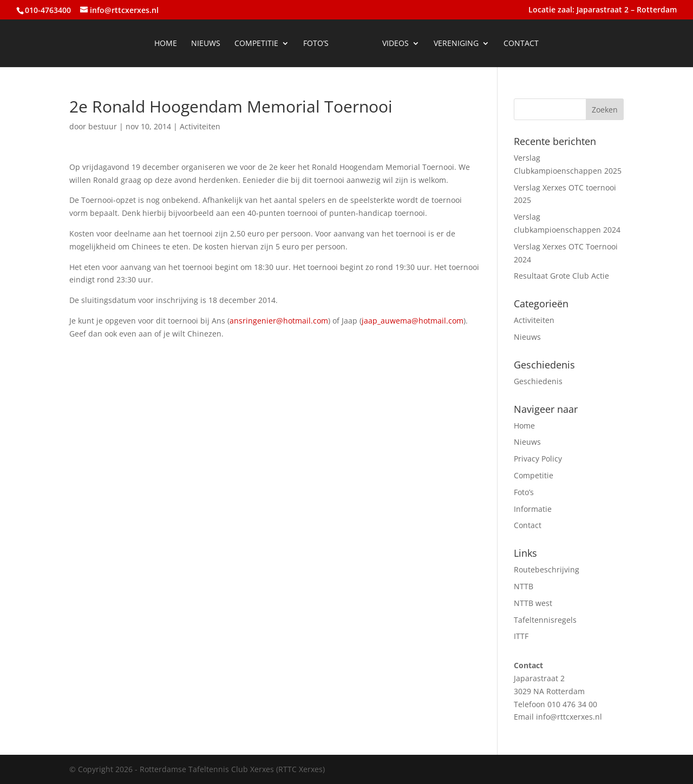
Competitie (256, 44)
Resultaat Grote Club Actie (561, 276)
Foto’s (316, 44)
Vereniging (456, 44)
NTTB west (533, 603)
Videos (395, 44)
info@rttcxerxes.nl (569, 717)
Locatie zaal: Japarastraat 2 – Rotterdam (603, 10)
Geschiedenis (538, 381)
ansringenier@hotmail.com (279, 321)
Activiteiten (200, 126)
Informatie (533, 509)
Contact (521, 44)
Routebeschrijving (547, 569)
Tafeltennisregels (545, 620)
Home (166, 44)
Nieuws (206, 44)
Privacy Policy (538, 459)
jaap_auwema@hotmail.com (413, 321)
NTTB (524, 586)
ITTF (521, 636)
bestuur (103, 126)
